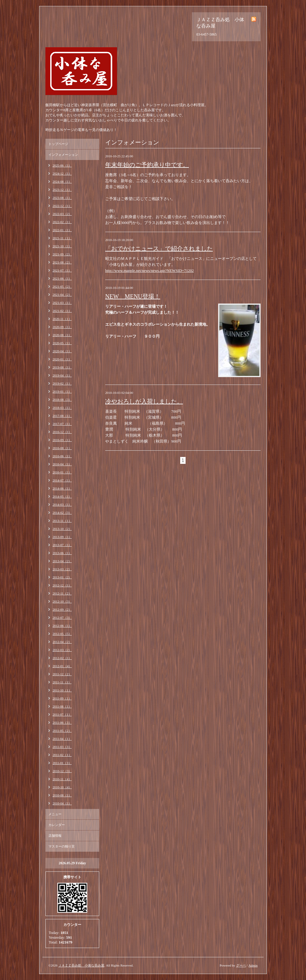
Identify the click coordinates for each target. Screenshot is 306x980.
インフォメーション (63, 155)
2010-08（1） (62, 795)
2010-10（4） (62, 787)
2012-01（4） (62, 666)
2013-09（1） (62, 537)
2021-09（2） (62, 254)
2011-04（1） (62, 739)
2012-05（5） (62, 634)
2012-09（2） (62, 609)
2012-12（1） (62, 585)
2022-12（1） (62, 206)
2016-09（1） (62, 440)
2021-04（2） (62, 295)
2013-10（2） (62, 529)
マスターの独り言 (62, 846)
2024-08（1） (62, 182)
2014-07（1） (62, 480)
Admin (253, 965)
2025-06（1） (62, 165)
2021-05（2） (62, 286)
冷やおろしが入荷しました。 (144, 401)
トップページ (58, 144)
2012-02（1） (62, 658)
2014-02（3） (62, 513)
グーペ (241, 965)
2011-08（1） (62, 706)
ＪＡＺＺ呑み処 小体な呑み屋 (81, 965)
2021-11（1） (62, 238)
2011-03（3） (62, 747)
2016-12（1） (62, 432)
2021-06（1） (62, 278)
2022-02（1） (62, 222)
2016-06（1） (62, 456)
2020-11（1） (62, 319)
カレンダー (57, 825)
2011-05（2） (62, 731)
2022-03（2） (62, 214)
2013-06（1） (62, 553)
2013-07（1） (62, 545)
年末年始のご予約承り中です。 (147, 165)
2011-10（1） (62, 690)
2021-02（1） (62, 311)
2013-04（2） (62, 561)
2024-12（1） (62, 173)
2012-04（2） (62, 642)
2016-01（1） (62, 472)
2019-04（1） (62, 375)
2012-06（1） (62, 626)
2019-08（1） (62, 367)
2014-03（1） (62, 505)
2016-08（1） (62, 448)
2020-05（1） (62, 343)
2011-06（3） (62, 723)
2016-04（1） (62, 464)
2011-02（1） (62, 755)
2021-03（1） (62, 303)
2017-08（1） (62, 416)
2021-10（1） (62, 246)
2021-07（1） (62, 270)
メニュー (55, 814)
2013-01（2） (62, 577)
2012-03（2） (62, 650)
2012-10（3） (62, 601)
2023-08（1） (62, 198)
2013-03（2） (62, 569)
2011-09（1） (62, 698)
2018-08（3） (62, 400)
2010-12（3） (62, 771)
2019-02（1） (62, 383)
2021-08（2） (62, 262)
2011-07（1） (62, 714)
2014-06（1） (62, 488)
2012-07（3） (62, 618)
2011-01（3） (62, 763)
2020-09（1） (62, 327)
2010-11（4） (62, 779)
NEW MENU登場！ (133, 296)
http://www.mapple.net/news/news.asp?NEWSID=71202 (149, 270)
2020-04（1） (62, 351)
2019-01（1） (62, 391)
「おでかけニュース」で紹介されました (159, 249)
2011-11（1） (62, 682)
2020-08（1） (62, 335)
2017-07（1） (62, 424)
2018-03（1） (62, 408)
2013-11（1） (62, 521)
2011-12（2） (62, 674)
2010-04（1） (62, 803)
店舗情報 (55, 836)
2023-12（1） (62, 190)
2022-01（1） (62, 230)
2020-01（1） (62, 359)
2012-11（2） (62, 593)
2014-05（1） (62, 496)
